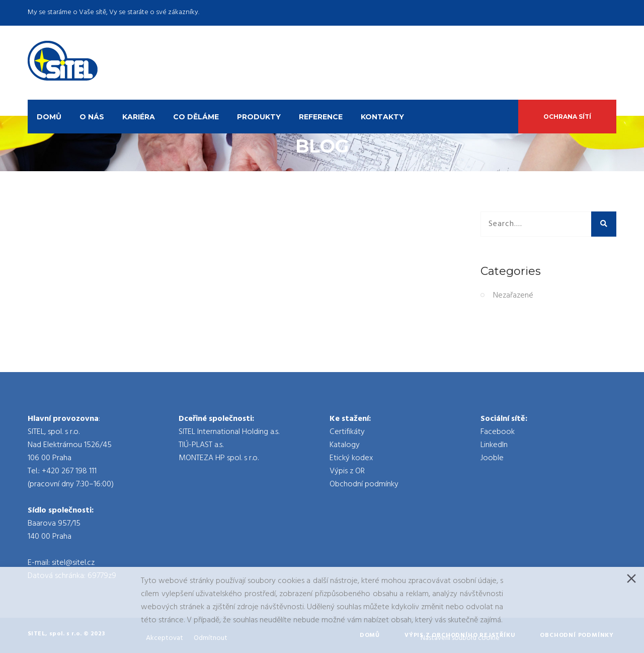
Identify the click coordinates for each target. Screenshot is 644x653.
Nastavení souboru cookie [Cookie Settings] (460, 638)
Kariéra (139, 117)
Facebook (498, 432)
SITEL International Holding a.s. (229, 432)
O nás (92, 117)
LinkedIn (494, 445)
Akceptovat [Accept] (165, 638)
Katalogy (345, 445)
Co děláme (196, 117)
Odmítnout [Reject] (211, 638)
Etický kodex (351, 458)
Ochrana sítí (567, 117)
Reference (321, 117)
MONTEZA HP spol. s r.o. (219, 458)
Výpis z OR (347, 471)
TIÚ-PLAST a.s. (201, 445)
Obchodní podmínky (364, 484)
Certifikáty (347, 432)
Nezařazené (513, 296)
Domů (49, 117)
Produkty (259, 117)
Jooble (492, 458)
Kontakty (382, 117)
